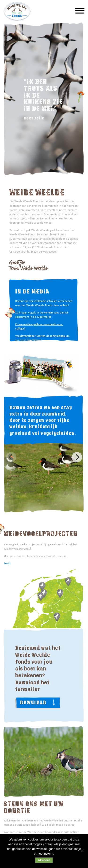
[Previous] (11, 457)
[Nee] (82, 851)
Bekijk (7, 563)
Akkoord (44, 860)
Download (33, 703)
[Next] (77, 457)
